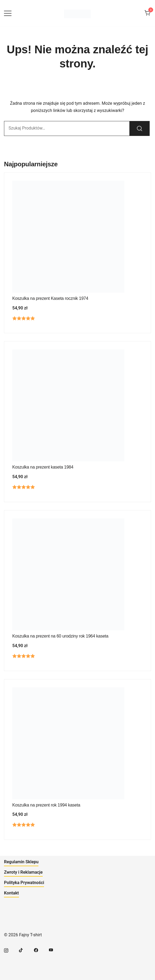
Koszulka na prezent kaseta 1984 (43, 467)
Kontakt (11, 893)
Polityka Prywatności (24, 883)
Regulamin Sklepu (21, 862)
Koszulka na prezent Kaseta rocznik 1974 (50, 298)
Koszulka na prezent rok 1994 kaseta (46, 805)
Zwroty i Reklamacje (23, 872)
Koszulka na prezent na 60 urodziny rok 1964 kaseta (60, 636)
